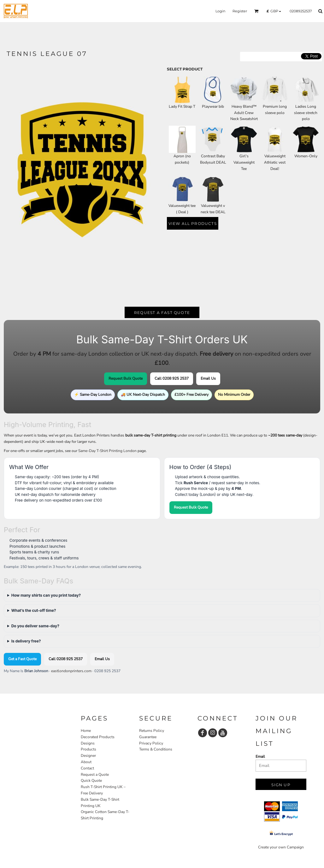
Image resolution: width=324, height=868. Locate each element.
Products (88, 749)
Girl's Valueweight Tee (244, 162)
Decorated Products (98, 737)
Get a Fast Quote (22, 659)
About (86, 762)
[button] (256, 11)
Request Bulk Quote (126, 378)
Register (240, 11)
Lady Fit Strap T (182, 106)
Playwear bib (213, 106)
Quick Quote (91, 781)
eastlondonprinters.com (71, 671)
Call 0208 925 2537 (172, 378)
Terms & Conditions (156, 749)
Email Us (208, 378)
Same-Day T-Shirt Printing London (107, 451)
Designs (88, 743)
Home (86, 731)
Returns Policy (152, 731)
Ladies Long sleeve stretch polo (306, 113)
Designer (88, 756)
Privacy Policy (151, 743)
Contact (87, 768)
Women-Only (306, 156)
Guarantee (148, 737)
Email (260, 756)
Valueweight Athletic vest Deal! (275, 162)
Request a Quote (95, 775)
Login (220, 11)
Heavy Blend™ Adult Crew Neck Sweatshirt (244, 113)
